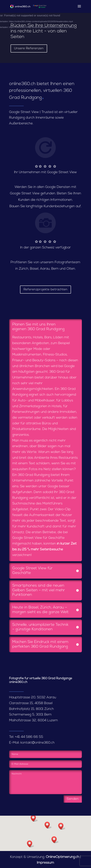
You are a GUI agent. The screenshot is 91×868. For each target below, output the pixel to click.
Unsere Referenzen (29, 48)
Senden (73, 799)
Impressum (45, 863)
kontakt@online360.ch (38, 743)
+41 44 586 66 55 (29, 737)
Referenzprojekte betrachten (45, 290)
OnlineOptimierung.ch (62, 857)
